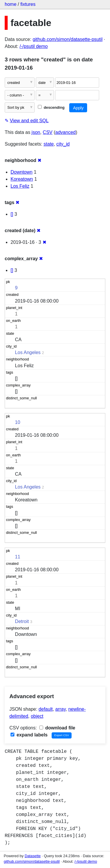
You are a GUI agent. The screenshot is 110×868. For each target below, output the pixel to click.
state (49, 144)
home (11, 4)
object (37, 716)
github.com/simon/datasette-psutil (67, 39)
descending (51, 107)
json (36, 132)
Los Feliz (20, 186)
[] (12, 214)
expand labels (29, 735)
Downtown (22, 172)
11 (18, 557)
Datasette (33, 856)
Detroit (22, 621)
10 (18, 422)
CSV (48, 132)
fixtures (28, 4)
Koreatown (22, 179)
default (46, 709)
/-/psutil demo (34, 46)
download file (57, 728)
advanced (66, 132)
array (61, 709)
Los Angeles (28, 352)
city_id (63, 144)
